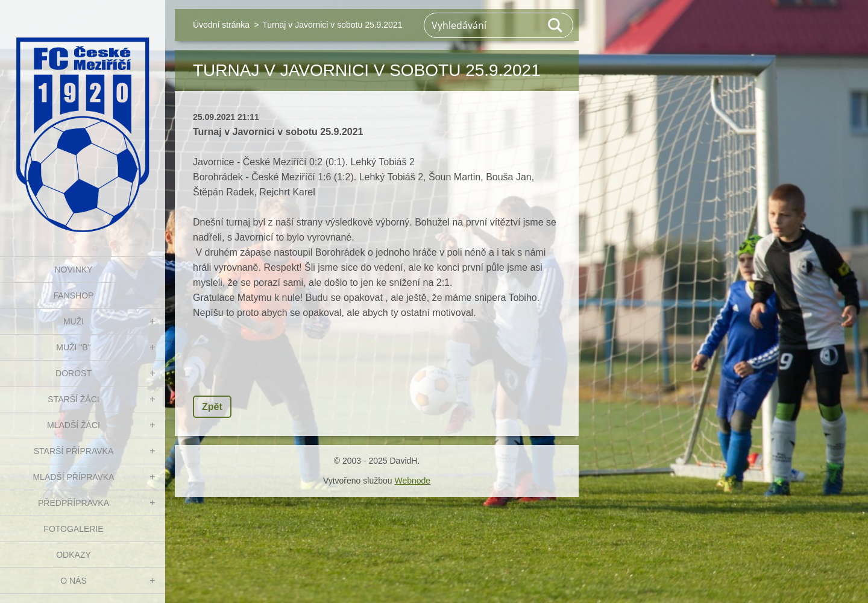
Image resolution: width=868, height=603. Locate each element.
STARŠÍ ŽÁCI (73, 399)
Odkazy (74, 555)
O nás (74, 581)
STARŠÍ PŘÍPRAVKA (74, 451)
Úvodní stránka (221, 25)
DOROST (74, 373)
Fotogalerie (73, 529)
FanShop (74, 295)
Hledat (556, 25)
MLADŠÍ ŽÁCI (74, 425)
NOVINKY (73, 270)
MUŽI (74, 321)
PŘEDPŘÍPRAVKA (74, 503)
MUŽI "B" (73, 347)
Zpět (212, 407)
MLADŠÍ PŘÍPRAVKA (73, 477)
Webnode (412, 481)
